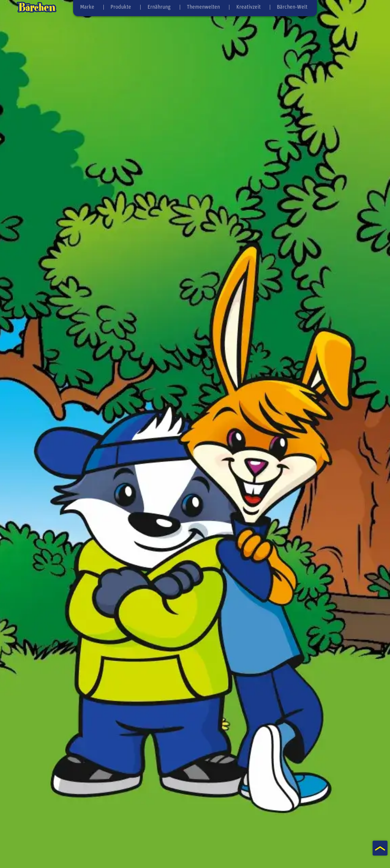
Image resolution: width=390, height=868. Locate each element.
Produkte (121, 7)
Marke (87, 7)
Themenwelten (203, 7)
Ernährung (159, 7)
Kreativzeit (248, 7)
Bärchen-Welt (292, 7)
